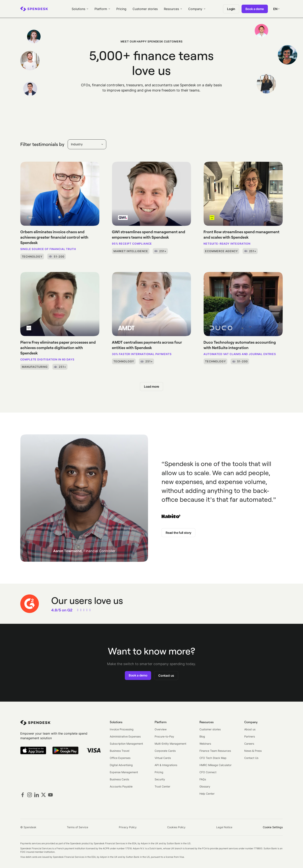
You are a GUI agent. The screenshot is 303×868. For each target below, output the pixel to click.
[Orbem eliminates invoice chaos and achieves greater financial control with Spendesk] (60, 211)
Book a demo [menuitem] (255, 9)
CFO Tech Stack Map (213, 758)
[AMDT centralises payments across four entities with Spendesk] (151, 318)
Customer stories (210, 729)
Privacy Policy (128, 827)
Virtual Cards (163, 758)
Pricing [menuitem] (121, 9)
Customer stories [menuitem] (145, 9)
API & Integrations (166, 765)
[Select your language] (276, 9)
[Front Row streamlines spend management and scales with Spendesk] (243, 208)
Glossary (205, 786)
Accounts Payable (121, 786)
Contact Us (251, 758)
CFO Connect (208, 772)
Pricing (159, 772)
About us (250, 729)
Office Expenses (120, 758)
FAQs (203, 779)
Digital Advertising (121, 765)
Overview (161, 729)
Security (160, 779)
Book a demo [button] (138, 675)
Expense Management (124, 772)
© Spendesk (28, 827)
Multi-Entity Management (170, 744)
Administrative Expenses (125, 736)
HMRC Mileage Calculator (215, 765)
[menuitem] (34, 9)
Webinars (205, 744)
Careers (249, 744)
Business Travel (120, 751)
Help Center (207, 794)
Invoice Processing (122, 729)
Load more (151, 387)
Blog (202, 736)
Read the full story (178, 533)
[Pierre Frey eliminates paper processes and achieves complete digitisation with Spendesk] (60, 321)
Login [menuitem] (231, 9)
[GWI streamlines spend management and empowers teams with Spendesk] (151, 208)
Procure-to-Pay (164, 736)
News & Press (253, 751)
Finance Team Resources (215, 751)
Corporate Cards (165, 751)
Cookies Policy (176, 827)
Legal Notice (224, 827)
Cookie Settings (273, 827)
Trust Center (162, 786)
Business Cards (119, 779)
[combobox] (87, 144)
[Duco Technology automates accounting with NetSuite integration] (243, 318)
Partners (250, 736)
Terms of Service (77, 827)
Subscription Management (126, 744)
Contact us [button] (166, 676)
